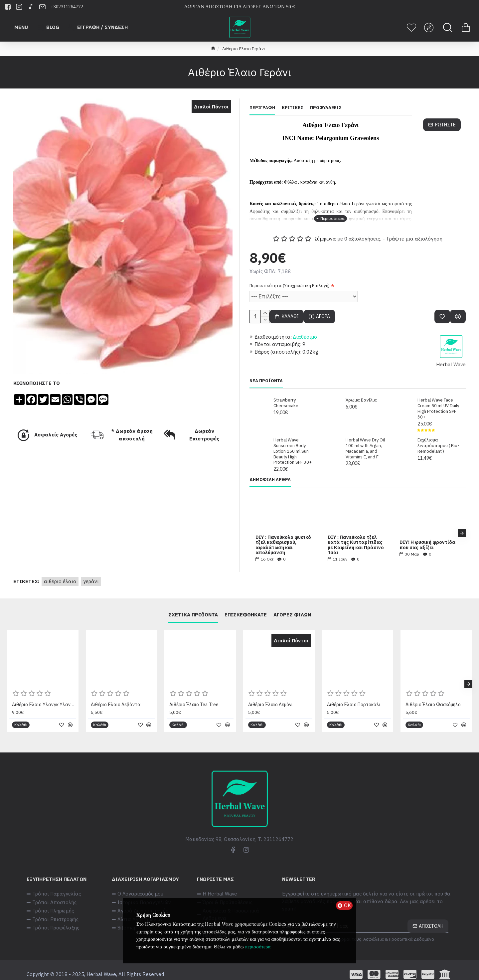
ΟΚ (347, 905)
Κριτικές (293, 108)
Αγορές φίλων (292, 606)
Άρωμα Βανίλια (361, 392)
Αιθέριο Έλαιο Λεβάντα (116, 696)
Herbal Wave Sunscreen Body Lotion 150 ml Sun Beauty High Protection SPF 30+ (293, 443)
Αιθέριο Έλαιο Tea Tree (194, 696)
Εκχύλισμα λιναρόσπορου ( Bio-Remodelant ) (438, 437)
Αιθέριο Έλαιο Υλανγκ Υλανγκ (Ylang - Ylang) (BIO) (44, 696)
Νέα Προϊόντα (266, 373)
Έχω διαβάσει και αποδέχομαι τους (359, 931)
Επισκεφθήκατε (246, 606)
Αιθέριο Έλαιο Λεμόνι (270, 696)
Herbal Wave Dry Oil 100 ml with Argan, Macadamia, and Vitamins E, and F (365, 440)
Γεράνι (91, 573)
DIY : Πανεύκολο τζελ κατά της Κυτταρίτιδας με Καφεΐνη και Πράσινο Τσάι (356, 537)
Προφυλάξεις (326, 108)
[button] (462, 525)
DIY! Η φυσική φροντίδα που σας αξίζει (427, 537)
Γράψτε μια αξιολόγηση (415, 230)
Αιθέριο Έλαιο (60, 573)
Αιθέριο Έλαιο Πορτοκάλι (354, 696)
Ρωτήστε (445, 125)
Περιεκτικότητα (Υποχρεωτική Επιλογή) (290, 277)
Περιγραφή (262, 108)
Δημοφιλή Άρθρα (270, 471)
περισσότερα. (258, 946)
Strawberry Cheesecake (286, 395)
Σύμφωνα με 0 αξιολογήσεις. (348, 230)
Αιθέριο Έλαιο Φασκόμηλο (433, 696)
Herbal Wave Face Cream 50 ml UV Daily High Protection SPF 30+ (438, 400)
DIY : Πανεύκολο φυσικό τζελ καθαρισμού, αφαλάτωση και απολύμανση (283, 537)
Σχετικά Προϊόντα (193, 606)
